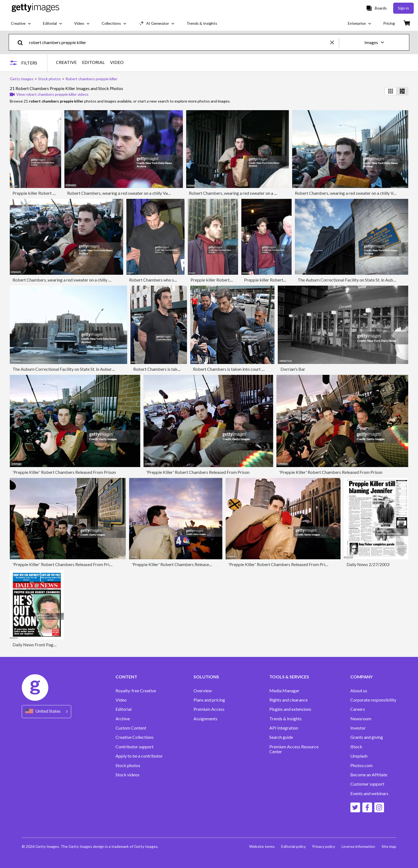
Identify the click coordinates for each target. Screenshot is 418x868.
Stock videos (127, 775)
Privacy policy (324, 846)
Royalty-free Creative (136, 691)
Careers (358, 709)
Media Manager (284, 691)
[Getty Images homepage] (35, 8)
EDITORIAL (93, 62)
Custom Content (131, 728)
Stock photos (128, 765)
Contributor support (135, 747)
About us (359, 691)
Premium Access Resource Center (294, 749)
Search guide (281, 737)
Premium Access (209, 709)
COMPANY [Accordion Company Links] (361, 677)
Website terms (262, 846)
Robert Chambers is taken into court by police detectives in (248, 369)
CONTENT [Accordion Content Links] (126, 677)
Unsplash (359, 756)
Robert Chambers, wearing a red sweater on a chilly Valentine (124, 193)
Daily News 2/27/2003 (368, 564)
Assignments (205, 719)
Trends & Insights (286, 719)
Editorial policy (294, 846)
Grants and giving (367, 737)
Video (121, 700)
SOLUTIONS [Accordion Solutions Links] (206, 677)
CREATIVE (66, 62)
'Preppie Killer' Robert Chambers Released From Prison (64, 472)
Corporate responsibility (373, 700)
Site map (389, 846)
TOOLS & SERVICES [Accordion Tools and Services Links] (289, 677)
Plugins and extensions (290, 709)
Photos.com (361, 765)
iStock (356, 747)
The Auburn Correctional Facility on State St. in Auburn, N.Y (353, 280)
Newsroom (361, 719)
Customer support (367, 784)
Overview (203, 691)
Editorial (124, 709)
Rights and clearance (288, 700)
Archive (123, 719)
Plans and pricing (209, 700)
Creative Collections (135, 737)
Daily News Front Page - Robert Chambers (52, 645)
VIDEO (117, 62)
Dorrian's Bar (293, 369)
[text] (179, 42)
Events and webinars (369, 793)
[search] (22, 42)
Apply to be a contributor (139, 756)
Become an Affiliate (369, 775)
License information (358, 846)
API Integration (284, 728)
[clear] (335, 42)
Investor (358, 728)
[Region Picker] (46, 711)
